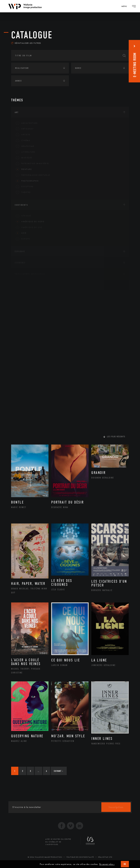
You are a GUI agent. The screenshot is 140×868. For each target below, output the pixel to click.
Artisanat (25, 131)
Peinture (24, 172)
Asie (21, 236)
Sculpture (25, 189)
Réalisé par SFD (105, 860)
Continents (21, 207)
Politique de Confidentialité (80, 860)
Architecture (27, 126)
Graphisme (25, 149)
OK (125, 864)
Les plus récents (116, 439)
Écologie (20, 254)
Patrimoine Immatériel (32, 166)
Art (17, 115)
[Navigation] (125, 6)
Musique (24, 160)
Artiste (23, 137)
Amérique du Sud (29, 230)
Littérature (25, 154)
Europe (23, 241)
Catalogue (32, 35)
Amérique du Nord (30, 224)
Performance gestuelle (33, 178)
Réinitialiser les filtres (26, 45)
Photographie (27, 183)
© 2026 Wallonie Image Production (45, 860)
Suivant (58, 773)
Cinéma (23, 143)
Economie (20, 265)
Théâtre (23, 195)
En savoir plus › (107, 864)
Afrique (23, 218)
